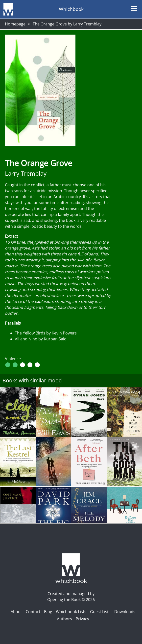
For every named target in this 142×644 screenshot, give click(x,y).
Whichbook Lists (71, 612)
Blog (48, 612)
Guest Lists (100, 612)
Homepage (15, 24)
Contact (33, 612)
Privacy (82, 619)
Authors (64, 619)
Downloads (125, 612)
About (16, 612)
